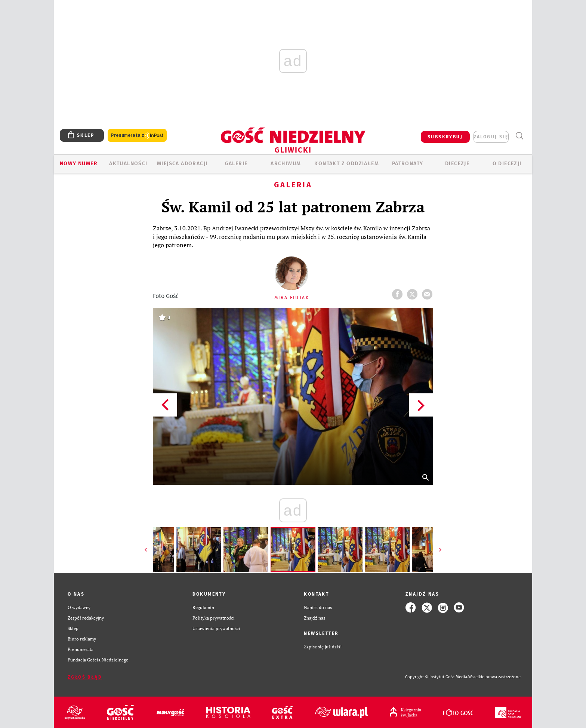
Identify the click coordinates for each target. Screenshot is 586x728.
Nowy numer (79, 164)
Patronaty (408, 164)
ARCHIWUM (286, 164)
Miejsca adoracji (182, 164)
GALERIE (236, 164)
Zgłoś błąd (85, 677)
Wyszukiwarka (519, 136)
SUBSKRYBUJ (445, 137)
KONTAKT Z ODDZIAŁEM (347, 164)
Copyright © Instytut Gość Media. (437, 677)
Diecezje (457, 164)
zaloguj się (491, 137)
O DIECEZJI (507, 164)
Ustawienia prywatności (216, 628)
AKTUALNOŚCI (128, 164)
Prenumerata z (137, 136)
